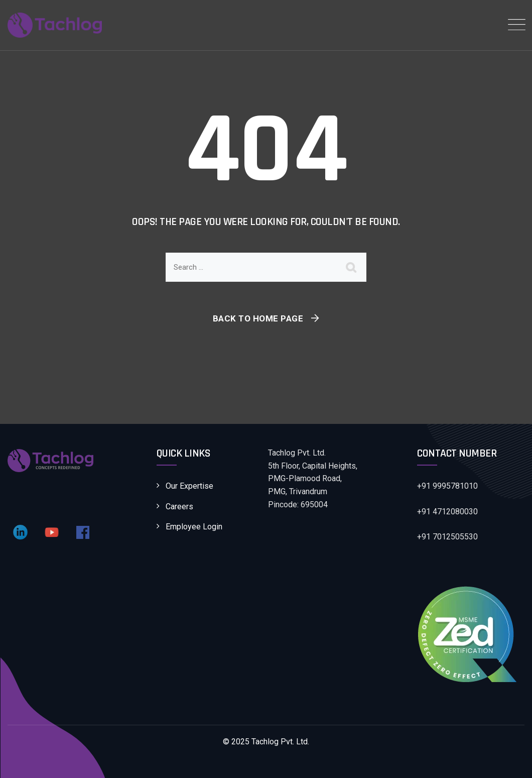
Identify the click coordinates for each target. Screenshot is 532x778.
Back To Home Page (258, 318)
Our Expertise (189, 486)
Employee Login (194, 527)
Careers (179, 507)
